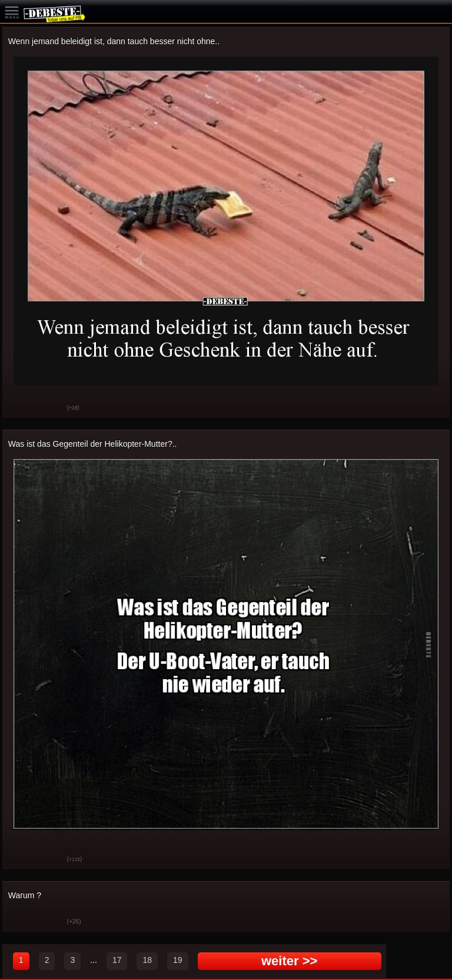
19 (178, 960)
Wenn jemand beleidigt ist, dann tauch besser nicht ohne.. (114, 41)
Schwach (49, 408)
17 (117, 960)
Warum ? (25, 895)
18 (147, 960)
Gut (20, 408)
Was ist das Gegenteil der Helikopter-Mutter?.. (93, 444)
